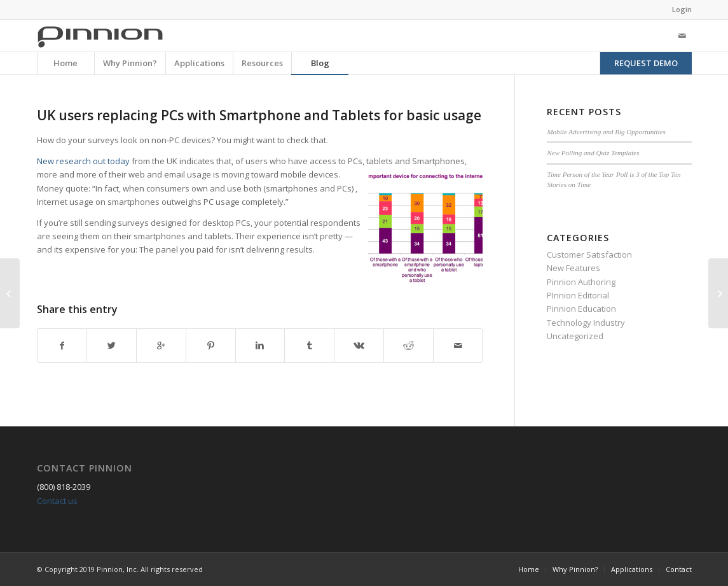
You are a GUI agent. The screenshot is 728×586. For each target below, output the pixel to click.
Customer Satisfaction (589, 255)
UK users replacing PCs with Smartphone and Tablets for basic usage (259, 115)
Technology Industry (586, 323)
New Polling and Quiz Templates (593, 153)
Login (682, 9)
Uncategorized (575, 336)
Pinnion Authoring (581, 282)
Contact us (57, 501)
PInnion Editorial (578, 295)
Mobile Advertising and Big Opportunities (606, 132)
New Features (573, 268)
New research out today (84, 161)
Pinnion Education (581, 309)
